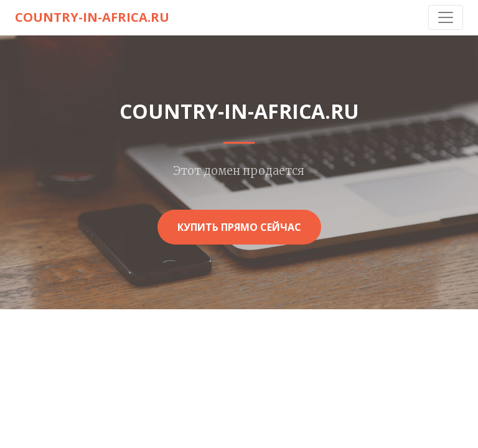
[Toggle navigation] (446, 17)
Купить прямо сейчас (239, 227)
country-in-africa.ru (92, 17)
